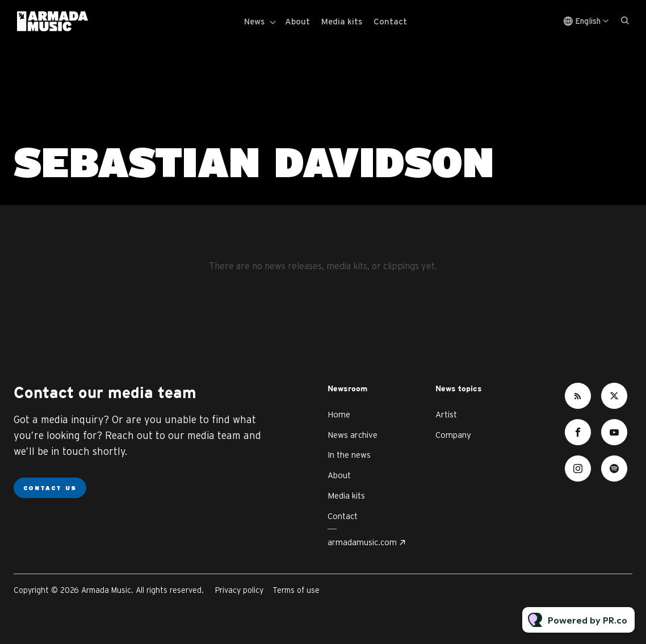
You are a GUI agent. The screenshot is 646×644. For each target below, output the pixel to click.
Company (453, 435)
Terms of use (296, 590)
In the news (349, 455)
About (297, 21)
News (254, 21)
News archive (353, 435)
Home (339, 414)
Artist (446, 414)
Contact (390, 21)
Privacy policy (239, 590)
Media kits (342, 21)
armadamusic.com (362, 542)
